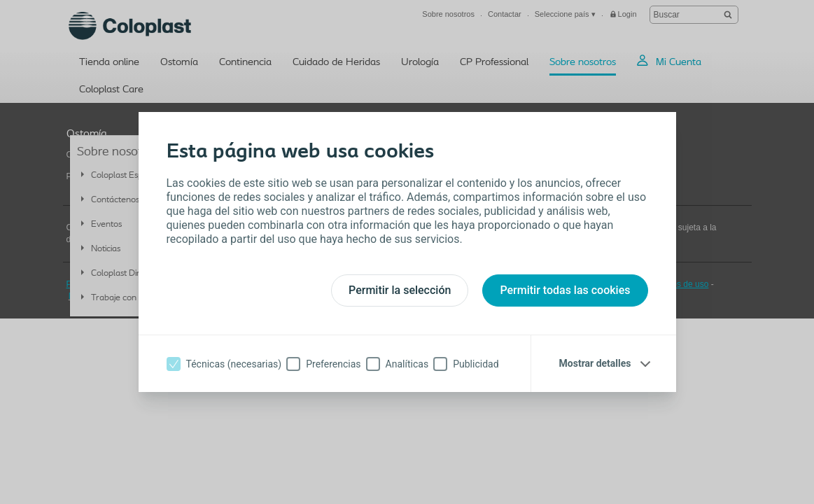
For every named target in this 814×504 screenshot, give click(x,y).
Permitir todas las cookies (565, 290)
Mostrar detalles (595, 363)
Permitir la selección (400, 290)
